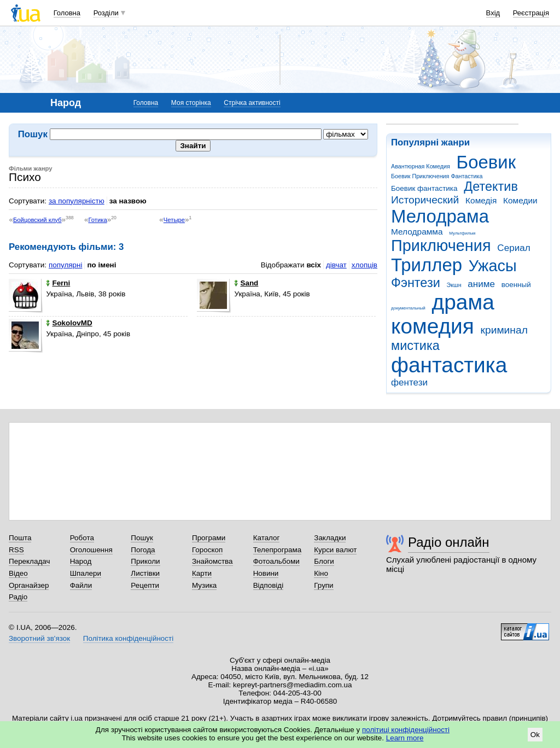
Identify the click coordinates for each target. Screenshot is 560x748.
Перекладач (29, 561)
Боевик (486, 162)
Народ (81, 561)
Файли (81, 585)
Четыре (174, 220)
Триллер (427, 265)
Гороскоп (207, 550)
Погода (143, 550)
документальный (408, 308)
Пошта (20, 538)
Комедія (481, 200)
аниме (481, 284)
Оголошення (91, 550)
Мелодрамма (417, 232)
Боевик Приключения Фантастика (437, 176)
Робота (82, 538)
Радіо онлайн (449, 542)
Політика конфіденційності (128, 638)
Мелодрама (440, 216)
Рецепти (145, 585)
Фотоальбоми (276, 561)
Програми (209, 538)
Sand (246, 283)
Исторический (425, 200)
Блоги (324, 561)
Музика (204, 585)
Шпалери (86, 573)
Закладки (330, 538)
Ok (535, 735)
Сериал (514, 248)
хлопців (364, 265)
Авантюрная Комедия (421, 166)
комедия (433, 326)
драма (463, 302)
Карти (202, 573)
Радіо (18, 597)
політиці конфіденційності (406, 730)
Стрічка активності (252, 103)
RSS (16, 550)
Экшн (454, 285)
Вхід (493, 13)
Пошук (142, 538)
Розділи (106, 13)
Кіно (321, 573)
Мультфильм (462, 233)
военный (516, 285)
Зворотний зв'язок (39, 638)
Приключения (441, 246)
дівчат (336, 265)
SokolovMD (69, 323)
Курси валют (335, 550)
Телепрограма (278, 550)
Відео (18, 573)
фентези (409, 382)
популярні (65, 265)
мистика (415, 346)
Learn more (405, 738)
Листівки (145, 573)
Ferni (58, 283)
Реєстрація (531, 13)
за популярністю (77, 201)
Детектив (491, 186)
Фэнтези (416, 283)
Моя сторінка (191, 103)
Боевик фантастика (424, 188)
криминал (504, 330)
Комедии (520, 200)
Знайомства (212, 561)
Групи (323, 585)
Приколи (145, 561)
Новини (266, 573)
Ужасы (493, 266)
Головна (67, 13)
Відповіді (269, 585)
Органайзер (29, 585)
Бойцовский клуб (37, 220)
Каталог (267, 538)
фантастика (449, 365)
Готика (97, 220)
